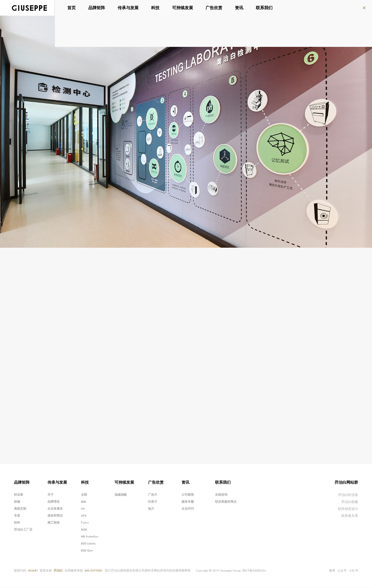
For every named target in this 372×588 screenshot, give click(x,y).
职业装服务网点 (226, 502)
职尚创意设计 (348, 509)
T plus (85, 523)
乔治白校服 (350, 502)
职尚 (17, 523)
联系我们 (265, 8)
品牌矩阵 (97, 8)
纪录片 (153, 502)
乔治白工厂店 (23, 530)
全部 (84, 495)
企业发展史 (55, 509)
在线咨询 (221, 495)
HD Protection (90, 537)
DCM (84, 530)
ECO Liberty (88, 544)
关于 (51, 495)
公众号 (342, 570)
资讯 (240, 8)
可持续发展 (183, 8)
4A (83, 509)
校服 (17, 502)
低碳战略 (121, 495)
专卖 (17, 516)
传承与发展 (129, 8)
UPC (84, 516)
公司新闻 (188, 495)
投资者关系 (350, 516)
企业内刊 (188, 509)
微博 (332, 571)
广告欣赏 (215, 8)
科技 (156, 8)
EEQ (84, 502)
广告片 (153, 495)
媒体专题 (188, 502)
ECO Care (87, 551)
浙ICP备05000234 (254, 571)
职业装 (19, 495)
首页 (72, 8)
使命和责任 (55, 516)
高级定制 (20, 509)
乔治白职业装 (348, 495)
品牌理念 (54, 502)
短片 (151, 509)
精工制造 (54, 523)
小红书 (353, 571)
